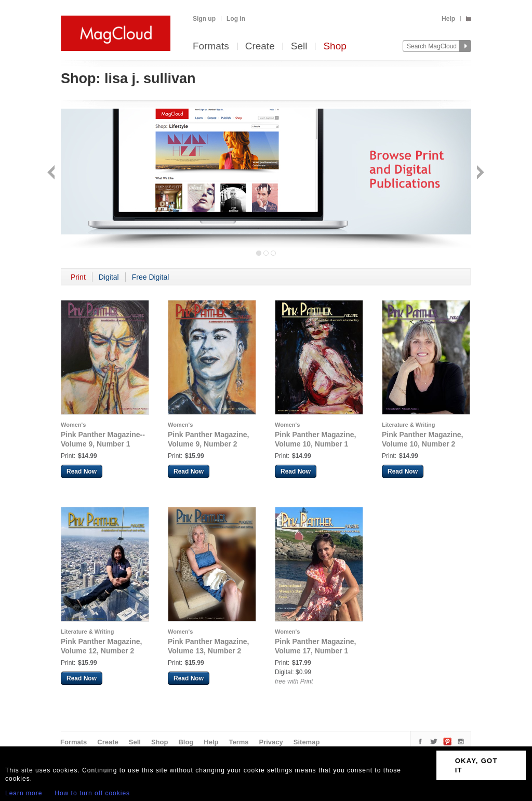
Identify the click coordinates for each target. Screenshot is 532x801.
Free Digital (151, 277)
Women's (73, 425)
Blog (186, 742)
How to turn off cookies (92, 793)
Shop (335, 47)
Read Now (82, 471)
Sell (299, 47)
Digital (109, 277)
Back (52, 173)
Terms (238, 742)
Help (448, 19)
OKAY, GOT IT (476, 765)
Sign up (204, 19)
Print (78, 277)
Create (260, 47)
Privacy (271, 742)
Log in (236, 19)
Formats (211, 47)
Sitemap (307, 742)
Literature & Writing (408, 425)
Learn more (24, 793)
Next (479, 173)
